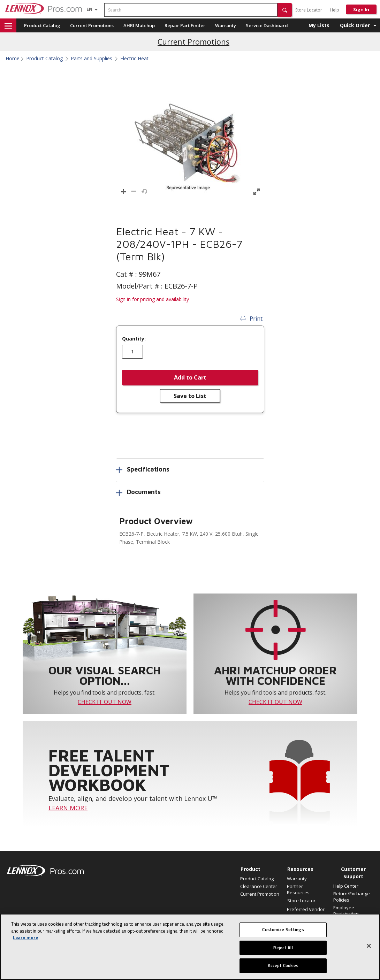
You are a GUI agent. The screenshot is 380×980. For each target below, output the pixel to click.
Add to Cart (190, 377)
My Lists (319, 25)
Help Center (346, 886)
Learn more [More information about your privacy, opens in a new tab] (25, 937)
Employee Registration (346, 911)
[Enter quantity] (132, 352)
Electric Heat (134, 59)
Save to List (190, 396)
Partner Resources (298, 889)
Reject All (283, 948)
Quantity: (134, 339)
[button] (285, 10)
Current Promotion (260, 894)
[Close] (369, 946)
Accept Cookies (283, 965)
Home (13, 59)
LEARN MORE (68, 808)
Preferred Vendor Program (306, 912)
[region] (190, 947)
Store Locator (309, 10)
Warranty (226, 25)
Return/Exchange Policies (352, 897)
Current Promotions (92, 25)
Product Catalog (42, 25)
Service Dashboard (267, 25)
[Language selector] (89, 9)
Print (252, 319)
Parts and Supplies (92, 59)
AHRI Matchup (139, 25)
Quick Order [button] (355, 25)
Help (335, 10)
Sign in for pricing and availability (153, 299)
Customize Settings (283, 929)
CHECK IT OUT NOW (105, 702)
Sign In (361, 9)
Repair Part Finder (185, 25)
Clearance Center (259, 886)
